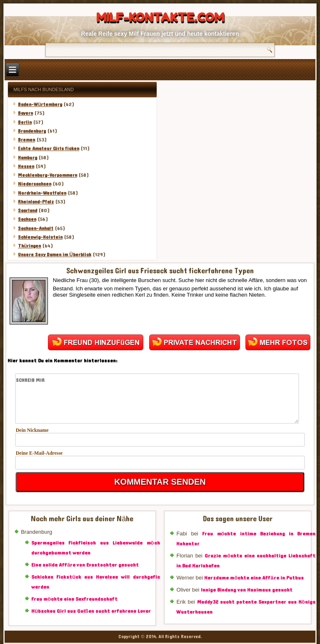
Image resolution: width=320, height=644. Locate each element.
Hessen (26, 166)
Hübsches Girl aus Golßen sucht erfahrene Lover (91, 611)
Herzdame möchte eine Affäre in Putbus (254, 578)
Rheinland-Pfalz (36, 202)
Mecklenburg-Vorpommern (47, 175)
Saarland (27, 211)
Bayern (25, 113)
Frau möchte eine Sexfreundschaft (74, 599)
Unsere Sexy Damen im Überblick (55, 255)
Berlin (25, 122)
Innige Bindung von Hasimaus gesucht (247, 590)
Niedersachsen (35, 184)
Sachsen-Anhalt (36, 228)
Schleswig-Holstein (40, 237)
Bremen (26, 140)
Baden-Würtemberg (40, 104)
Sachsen (27, 219)
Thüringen (29, 246)
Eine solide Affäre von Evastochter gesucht (85, 565)
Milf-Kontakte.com (160, 17)
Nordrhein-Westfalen (42, 193)
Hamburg (27, 158)
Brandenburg (32, 131)
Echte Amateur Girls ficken (49, 149)
